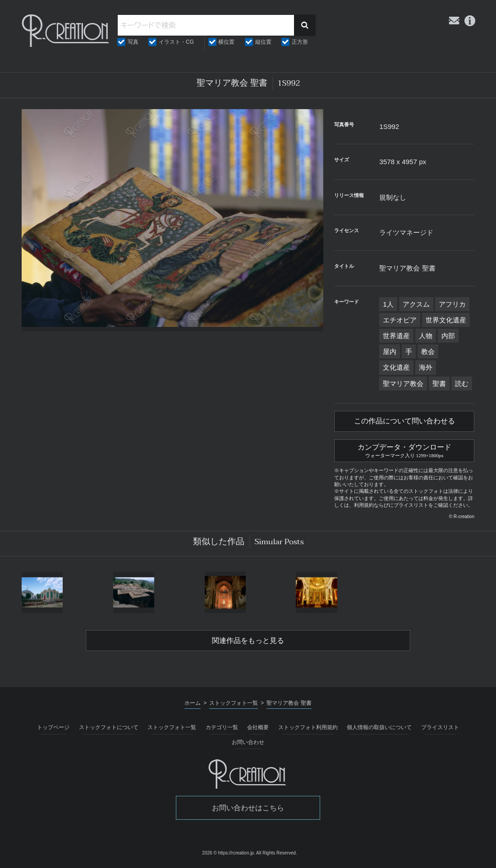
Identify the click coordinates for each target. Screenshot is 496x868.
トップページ (53, 727)
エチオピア (400, 320)
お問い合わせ (248, 742)
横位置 (226, 42)
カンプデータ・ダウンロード (404, 450)
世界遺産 (396, 336)
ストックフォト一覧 (172, 727)
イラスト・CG (176, 42)
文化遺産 (396, 367)
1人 (388, 304)
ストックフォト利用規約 (308, 727)
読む (462, 383)
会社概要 (258, 727)
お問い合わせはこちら (248, 808)
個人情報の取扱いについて (379, 727)
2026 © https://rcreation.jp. (228, 853)
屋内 (390, 351)
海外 (426, 367)
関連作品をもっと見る (248, 641)
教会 (428, 351)
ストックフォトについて (109, 727)
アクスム (416, 304)
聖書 (439, 383)
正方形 (300, 42)
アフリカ (452, 304)
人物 (426, 336)
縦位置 (263, 42)
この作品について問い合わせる (404, 421)
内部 (448, 336)
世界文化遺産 (446, 320)
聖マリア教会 (403, 383)
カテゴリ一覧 (222, 727)
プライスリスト (440, 727)
